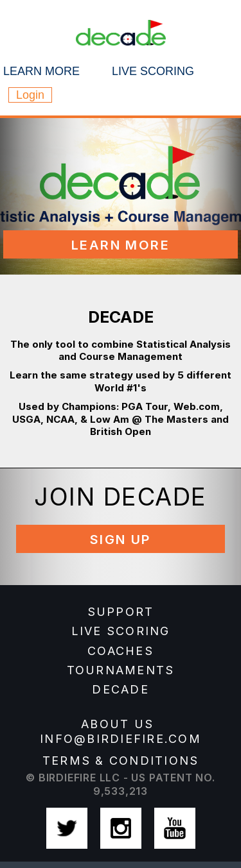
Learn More (121, 245)
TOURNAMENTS (121, 670)
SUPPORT (121, 612)
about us (117, 724)
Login (30, 95)
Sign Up (121, 540)
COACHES (121, 651)
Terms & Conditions (121, 761)
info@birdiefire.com (121, 739)
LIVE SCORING (121, 631)
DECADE (121, 689)
